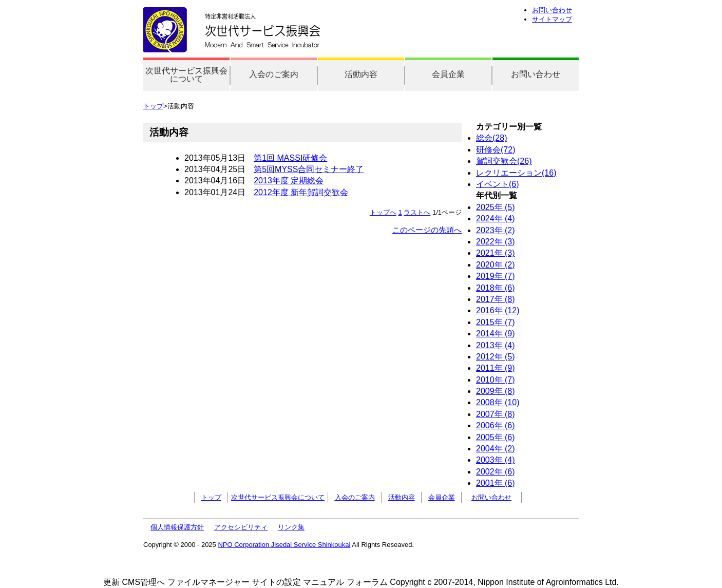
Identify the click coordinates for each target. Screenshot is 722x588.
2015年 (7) (496, 322)
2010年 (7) (496, 380)
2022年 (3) (496, 242)
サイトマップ (552, 19)
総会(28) (491, 138)
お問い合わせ (552, 10)
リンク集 (291, 527)
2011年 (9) (496, 368)
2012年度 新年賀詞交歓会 (301, 192)
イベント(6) (498, 184)
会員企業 (448, 74)
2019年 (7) (496, 276)
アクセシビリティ (241, 527)
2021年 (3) (496, 253)
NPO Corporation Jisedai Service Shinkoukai (284, 545)
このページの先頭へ (427, 230)
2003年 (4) (496, 460)
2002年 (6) (496, 472)
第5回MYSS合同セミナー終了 (309, 169)
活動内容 (361, 74)
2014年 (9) (496, 334)
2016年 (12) (498, 310)
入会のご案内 (274, 74)
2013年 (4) (496, 345)
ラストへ (417, 212)
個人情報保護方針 (177, 527)
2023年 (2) (496, 230)
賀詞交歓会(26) (504, 161)
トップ (153, 106)
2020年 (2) (496, 265)
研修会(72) (496, 150)
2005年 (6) (496, 437)
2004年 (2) (496, 449)
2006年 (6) (496, 425)
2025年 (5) (496, 207)
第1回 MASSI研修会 (290, 158)
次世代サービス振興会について (186, 75)
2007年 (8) (496, 414)
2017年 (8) (496, 299)
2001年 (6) (496, 483)
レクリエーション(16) (516, 173)
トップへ (383, 212)
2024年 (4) (496, 219)
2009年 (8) (496, 391)
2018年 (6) (496, 288)
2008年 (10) (498, 402)
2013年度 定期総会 (289, 181)
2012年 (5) (496, 357)
